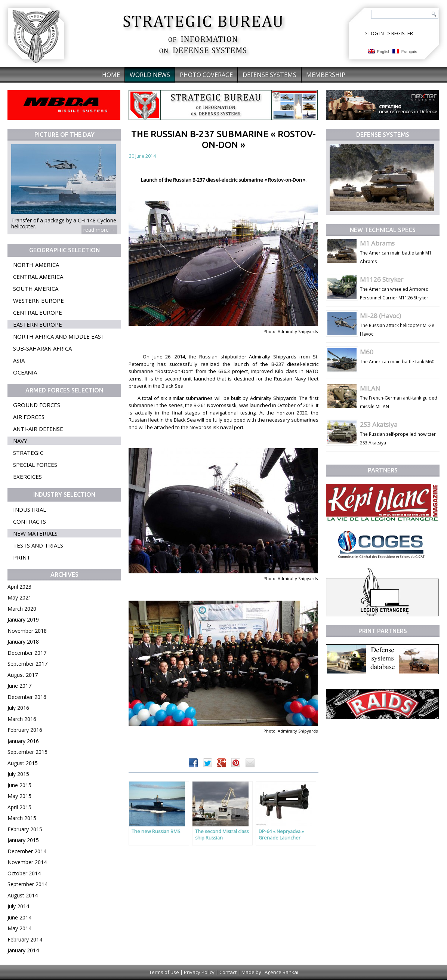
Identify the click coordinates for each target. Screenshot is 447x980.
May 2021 (19, 597)
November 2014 (27, 862)
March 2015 (22, 818)
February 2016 (25, 730)
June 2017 (19, 686)
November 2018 (27, 631)
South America (36, 289)
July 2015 (18, 774)
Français (405, 51)
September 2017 (27, 664)
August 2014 (23, 895)
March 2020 (22, 609)
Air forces (29, 417)
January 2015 (23, 840)
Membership (326, 75)
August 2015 (23, 763)
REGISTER (402, 33)
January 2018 (23, 642)
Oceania (25, 372)
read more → (99, 230)
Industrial (30, 509)
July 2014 (18, 906)
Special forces (35, 465)
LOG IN (376, 33)
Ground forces (37, 405)
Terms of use (164, 972)
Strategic (28, 453)
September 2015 (27, 752)
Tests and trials (38, 545)
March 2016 (22, 719)
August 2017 (23, 675)
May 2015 (19, 796)
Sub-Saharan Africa (42, 348)
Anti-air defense (38, 429)
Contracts (30, 521)
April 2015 (19, 807)
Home (111, 75)
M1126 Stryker (382, 279)
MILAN (370, 388)
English (379, 51)
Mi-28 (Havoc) (380, 316)
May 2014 (19, 928)
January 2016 (23, 741)
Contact (228, 972)
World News (150, 75)
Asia (19, 360)
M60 (367, 352)
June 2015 (19, 785)
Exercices (27, 477)
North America (36, 265)
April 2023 (19, 587)
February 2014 (25, 939)
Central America (38, 277)
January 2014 (23, 950)
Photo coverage (206, 75)
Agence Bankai (281, 972)
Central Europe (38, 312)
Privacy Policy (199, 972)
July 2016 (18, 708)
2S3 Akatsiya (379, 424)
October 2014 (24, 873)
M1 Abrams (377, 243)
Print (22, 557)
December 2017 (27, 653)
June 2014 (19, 917)
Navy (20, 441)
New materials (35, 533)
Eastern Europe (38, 324)
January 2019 (23, 620)
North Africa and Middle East (59, 336)
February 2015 (25, 829)
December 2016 (27, 697)
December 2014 (27, 851)
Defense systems (269, 75)
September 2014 (27, 884)
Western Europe (38, 301)
